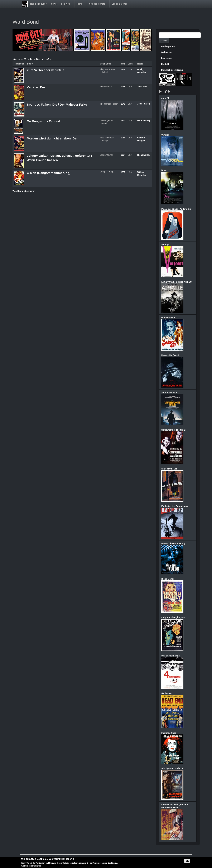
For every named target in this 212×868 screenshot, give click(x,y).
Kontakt (165, 64)
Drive (164, 170)
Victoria (165, 135)
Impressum (167, 58)
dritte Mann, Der (169, 469)
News (54, 4)
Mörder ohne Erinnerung (173, 543)
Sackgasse (167, 693)
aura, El (165, 98)
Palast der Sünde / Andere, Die (176, 209)
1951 (123, 120)
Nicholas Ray (144, 120)
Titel (30, 64)
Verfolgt (165, 245)
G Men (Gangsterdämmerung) (49, 173)
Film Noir (67, 4)
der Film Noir (38, 4)
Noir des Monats (98, 4)
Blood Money (168, 579)
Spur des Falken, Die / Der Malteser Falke (57, 104)
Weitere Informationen (31, 866)
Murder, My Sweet (170, 355)
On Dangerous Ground (43, 121)
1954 (123, 155)
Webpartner (167, 52)
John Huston (144, 104)
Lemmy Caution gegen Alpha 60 (177, 282)
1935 (123, 87)
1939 (123, 69)
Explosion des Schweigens (175, 506)
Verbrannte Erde (169, 392)
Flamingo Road (169, 733)
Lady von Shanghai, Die (173, 617)
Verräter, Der (36, 87)
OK (187, 861)
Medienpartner (168, 46)
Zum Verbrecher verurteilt (46, 70)
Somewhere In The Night (173, 430)
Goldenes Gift (168, 318)
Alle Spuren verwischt (172, 768)
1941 (123, 104)
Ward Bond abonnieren (24, 191)
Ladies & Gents (120, 4)
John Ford (142, 87)
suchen (164, 41)
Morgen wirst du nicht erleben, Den (53, 138)
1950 (123, 138)
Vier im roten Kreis (170, 656)
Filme (81, 4)
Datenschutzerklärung (172, 70)
